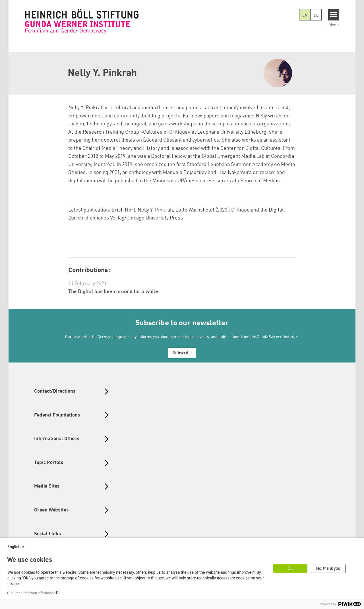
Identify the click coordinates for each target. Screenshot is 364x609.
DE (316, 15)
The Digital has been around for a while (113, 292)
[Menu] (334, 15)
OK (290, 568)
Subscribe (182, 353)
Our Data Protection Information (31, 593)
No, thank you (328, 568)
